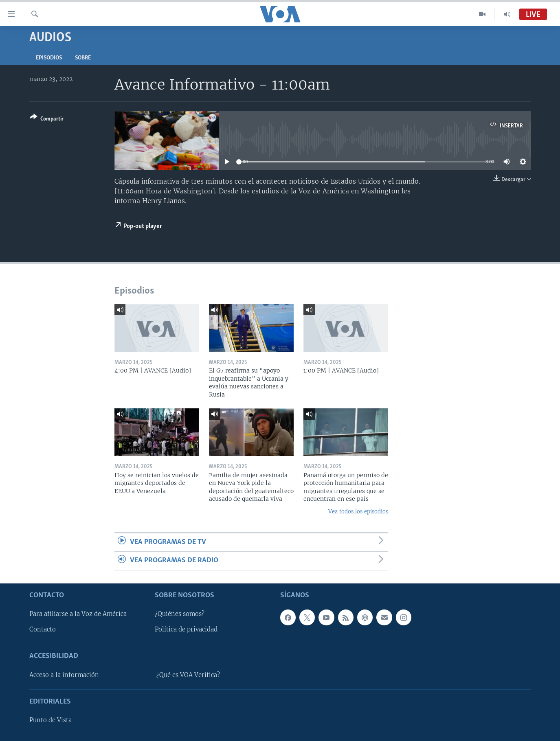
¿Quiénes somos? (180, 614)
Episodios (49, 58)
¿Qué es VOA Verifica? (188, 675)
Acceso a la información (64, 675)
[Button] (47, 119)
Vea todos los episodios (358, 512)
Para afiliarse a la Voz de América (78, 614)
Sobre (83, 58)
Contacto (43, 629)
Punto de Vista (51, 720)
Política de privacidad (186, 629)
